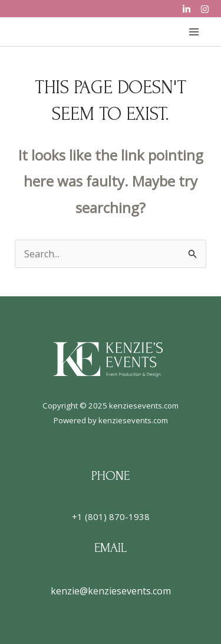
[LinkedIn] (187, 9)
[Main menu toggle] (194, 32)
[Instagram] (205, 9)
